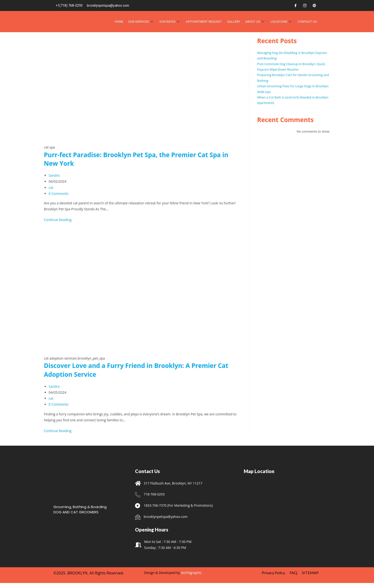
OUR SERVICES (143, 22)
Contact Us (307, 22)
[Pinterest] (314, 5)
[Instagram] (305, 5)
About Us (256, 22)
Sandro (54, 175)
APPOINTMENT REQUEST (205, 22)
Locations (282, 22)
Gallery (235, 22)
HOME (121, 22)
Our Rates (172, 22)
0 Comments (59, 193)
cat (51, 188)
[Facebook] (296, 5)
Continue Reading (58, 220)
